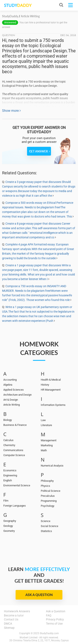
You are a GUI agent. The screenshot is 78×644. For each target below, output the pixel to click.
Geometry (9, 531)
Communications (13, 450)
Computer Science (14, 455)
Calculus (8, 440)
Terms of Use (54, 624)
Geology (8, 526)
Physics (45, 486)
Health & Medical (51, 380)
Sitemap (9, 628)
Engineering (10, 475)
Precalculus (48, 496)
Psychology (48, 506)
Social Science (50, 526)
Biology (8, 420)
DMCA (8, 624)
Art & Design (11, 400)
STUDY (18, 5)
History (45, 385)
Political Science (51, 491)
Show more (11, 111)
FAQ (49, 615)
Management (49, 440)
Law (43, 420)
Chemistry (9, 445)
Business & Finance (15, 425)
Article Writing (12, 405)
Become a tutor (14, 615)
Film (6, 501)
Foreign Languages (15, 506)
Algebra (8, 385)
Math (44, 450)
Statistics (46, 531)
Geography (10, 521)
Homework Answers (17, 611)
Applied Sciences (14, 390)
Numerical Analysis (52, 466)
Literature (46, 425)
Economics (10, 470)
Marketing (47, 445)
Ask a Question (39, 595)
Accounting (10, 380)
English (8, 480)
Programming (49, 501)
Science (46, 521)
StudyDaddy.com (49, 633)
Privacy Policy (55, 619)
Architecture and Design (17, 395)
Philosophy (47, 481)
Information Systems (53, 405)
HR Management (51, 390)
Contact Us (11, 619)
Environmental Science (17, 485)
